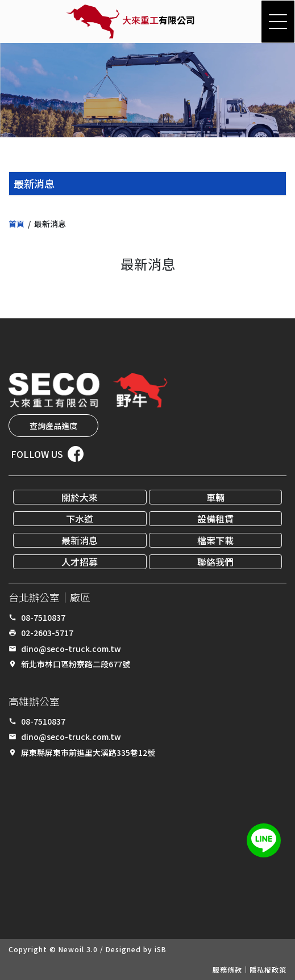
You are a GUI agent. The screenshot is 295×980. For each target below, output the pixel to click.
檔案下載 (215, 540)
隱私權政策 (268, 970)
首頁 (16, 224)
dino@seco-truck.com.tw (71, 649)
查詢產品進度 (53, 426)
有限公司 (159, 20)
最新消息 (80, 540)
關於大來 (80, 497)
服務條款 (227, 970)
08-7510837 (43, 617)
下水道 (80, 519)
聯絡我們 (215, 562)
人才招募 (80, 562)
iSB (161, 949)
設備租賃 (215, 519)
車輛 (215, 497)
